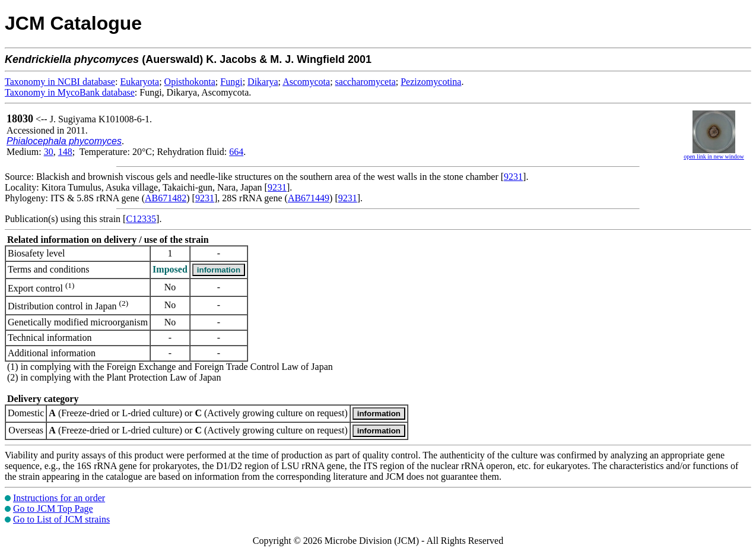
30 (49, 152)
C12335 (141, 219)
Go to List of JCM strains (61, 519)
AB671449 (309, 198)
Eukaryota (139, 82)
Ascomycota (306, 82)
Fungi (231, 82)
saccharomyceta (366, 82)
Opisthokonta (190, 82)
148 (65, 152)
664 (236, 152)
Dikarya (263, 82)
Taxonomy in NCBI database (60, 82)
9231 (513, 177)
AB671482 (166, 198)
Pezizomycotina (431, 82)
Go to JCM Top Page (53, 509)
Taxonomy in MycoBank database (70, 92)
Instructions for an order (59, 498)
